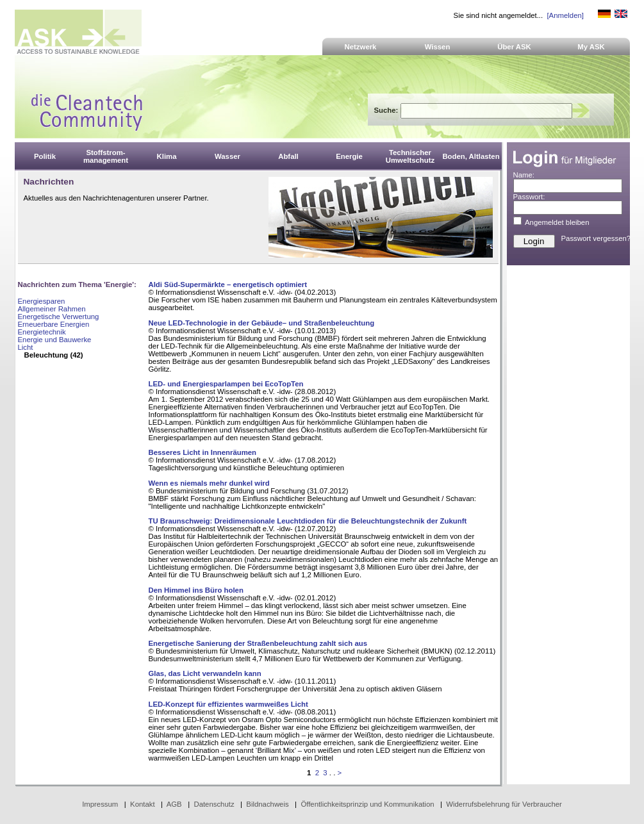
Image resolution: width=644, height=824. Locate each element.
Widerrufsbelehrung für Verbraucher (504, 804)
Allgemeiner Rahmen (52, 309)
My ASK (591, 47)
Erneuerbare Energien (54, 324)
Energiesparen (42, 301)
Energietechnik (42, 332)
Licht (26, 347)
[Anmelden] (565, 15)
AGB (174, 804)
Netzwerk (361, 47)
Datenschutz (214, 804)
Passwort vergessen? (596, 238)
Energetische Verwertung (59, 317)
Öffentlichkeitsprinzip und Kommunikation (367, 804)
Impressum (100, 804)
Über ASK (514, 47)
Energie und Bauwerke (55, 340)
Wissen (438, 47)
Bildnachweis (267, 804)
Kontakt (143, 804)
